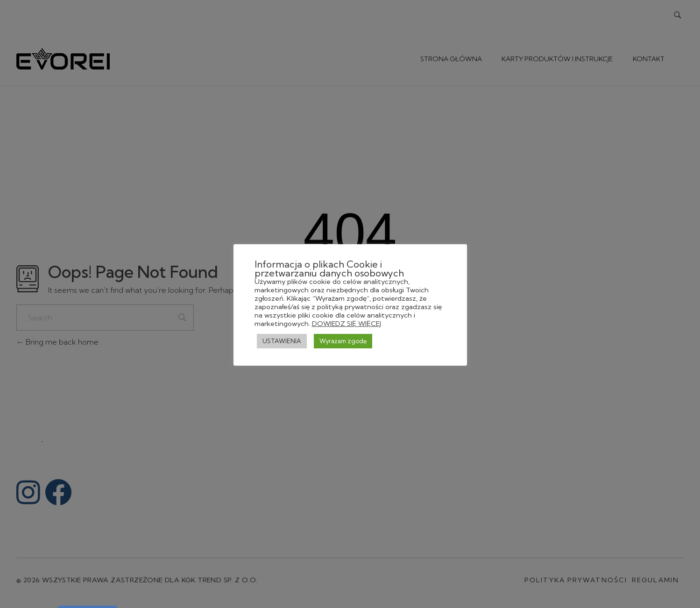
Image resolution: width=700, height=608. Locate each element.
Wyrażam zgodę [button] (343, 341)
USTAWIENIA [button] (282, 341)
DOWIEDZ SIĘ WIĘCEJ (346, 324)
